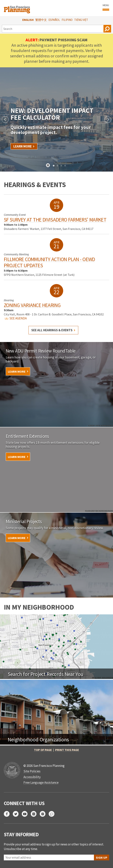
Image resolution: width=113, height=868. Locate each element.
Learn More (23, 146)
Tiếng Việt (81, 20)
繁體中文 (41, 20)
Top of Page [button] (43, 750)
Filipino (67, 20)
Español (54, 20)
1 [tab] (54, 166)
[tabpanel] (56, 119)
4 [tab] (65, 166)
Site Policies (32, 771)
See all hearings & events (52, 330)
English (28, 20)
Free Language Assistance (41, 783)
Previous (5, 119)
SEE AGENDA (16, 318)
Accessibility (32, 777)
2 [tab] (57, 166)
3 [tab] (61, 166)
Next (108, 119)
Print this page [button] (67, 750)
